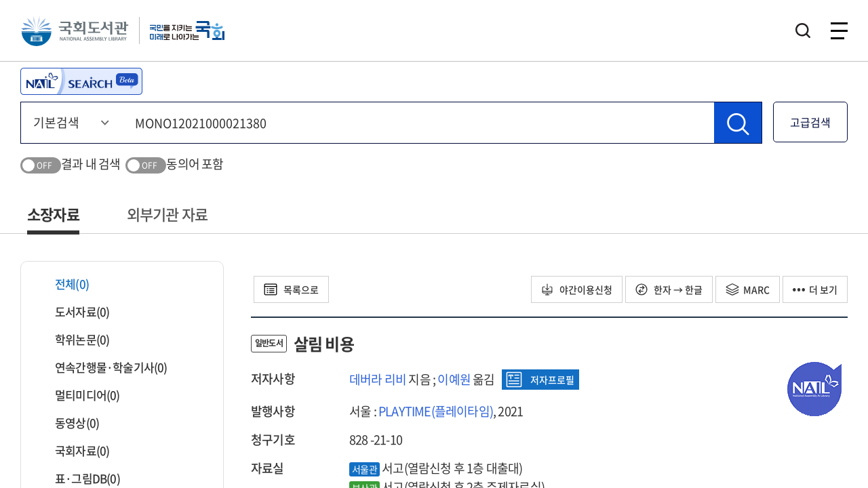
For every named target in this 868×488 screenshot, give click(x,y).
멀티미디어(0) (79, 395)
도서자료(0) (74, 311)
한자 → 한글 (669, 289)
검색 (803, 30)
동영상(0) (68, 423)
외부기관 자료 (167, 214)
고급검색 (810, 122)
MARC (748, 289)
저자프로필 (540, 380)
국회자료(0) (74, 450)
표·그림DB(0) (79, 478)
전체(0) (63, 284)
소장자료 (53, 214)
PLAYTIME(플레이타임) (436, 411)
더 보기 (815, 289)
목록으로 (291, 289)
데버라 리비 (378, 379)
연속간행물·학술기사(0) (103, 367)
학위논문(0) (74, 339)
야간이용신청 (577, 289)
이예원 (454, 379)
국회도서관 (75, 30)
